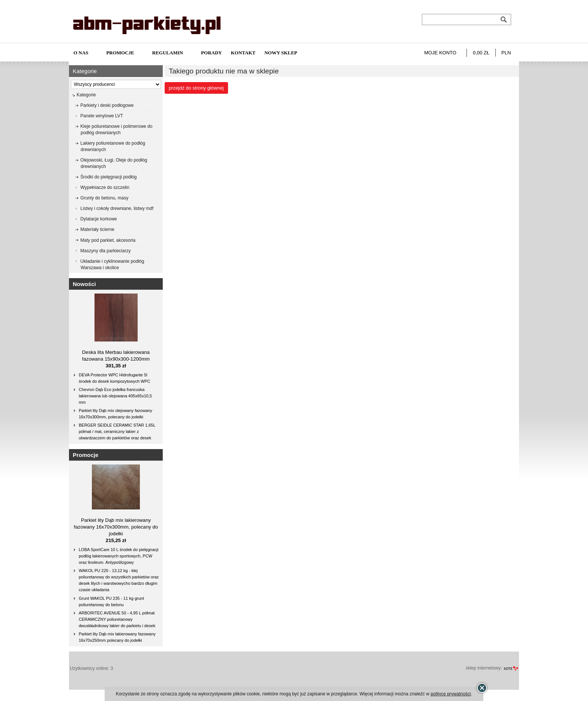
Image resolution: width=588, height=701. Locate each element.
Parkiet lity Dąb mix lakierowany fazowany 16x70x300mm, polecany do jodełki (116, 527)
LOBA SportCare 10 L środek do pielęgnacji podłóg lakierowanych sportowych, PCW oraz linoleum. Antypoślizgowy (118, 556)
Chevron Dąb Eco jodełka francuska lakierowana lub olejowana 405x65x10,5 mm (115, 396)
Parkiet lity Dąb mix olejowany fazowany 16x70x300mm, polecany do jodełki (115, 414)
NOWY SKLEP (281, 53)
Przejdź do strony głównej (196, 88)
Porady (211, 53)
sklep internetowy (483, 668)
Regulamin (168, 53)
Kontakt (243, 53)
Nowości (84, 284)
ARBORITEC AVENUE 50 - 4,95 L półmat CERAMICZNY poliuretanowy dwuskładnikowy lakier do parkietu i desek (117, 619)
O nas (81, 53)
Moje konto (440, 53)
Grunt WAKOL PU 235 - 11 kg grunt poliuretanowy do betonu (111, 601)
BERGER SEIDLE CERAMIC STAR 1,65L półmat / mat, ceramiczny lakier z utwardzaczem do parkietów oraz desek (117, 431)
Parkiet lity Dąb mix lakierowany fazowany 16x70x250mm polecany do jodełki (117, 637)
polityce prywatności (451, 694)
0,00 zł (481, 53)
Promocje (120, 53)
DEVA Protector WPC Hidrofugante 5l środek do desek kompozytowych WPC (115, 378)
